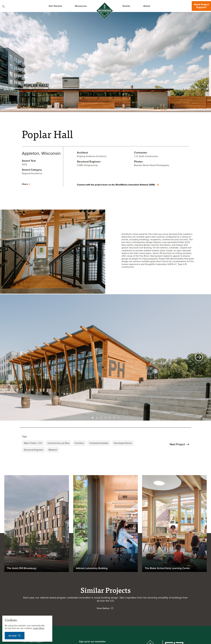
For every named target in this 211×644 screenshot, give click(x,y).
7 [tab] (118, 417)
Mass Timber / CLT (33, 443)
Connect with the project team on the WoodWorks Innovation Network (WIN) (116, 185)
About (147, 6)
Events (126, 6)
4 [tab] (105, 417)
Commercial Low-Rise (58, 443)
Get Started (55, 6)
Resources (81, 6)
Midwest (53, 450)
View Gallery (103, 608)
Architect (79, 443)
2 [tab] (97, 417)
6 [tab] (114, 417)
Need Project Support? (201, 6)
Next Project (179, 444)
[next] (199, 357)
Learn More (39, 628)
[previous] (12, 357)
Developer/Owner (123, 443)
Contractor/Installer (99, 443)
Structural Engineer (34, 450)
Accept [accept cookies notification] (13, 636)
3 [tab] (101, 417)
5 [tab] (110, 417)
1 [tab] (93, 417)
